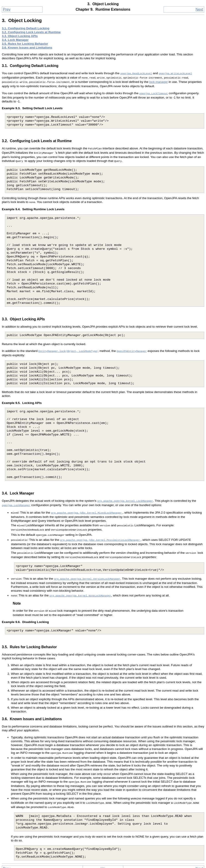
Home (103, 863)
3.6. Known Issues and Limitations (27, 48)
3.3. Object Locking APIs (20, 36)
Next (199, 9)
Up (103, 857)
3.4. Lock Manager (15, 40)
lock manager (159, 81)
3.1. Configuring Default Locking (26, 28)
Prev (7, 9)
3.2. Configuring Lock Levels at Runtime (31, 32)
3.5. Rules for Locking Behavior (25, 44)
